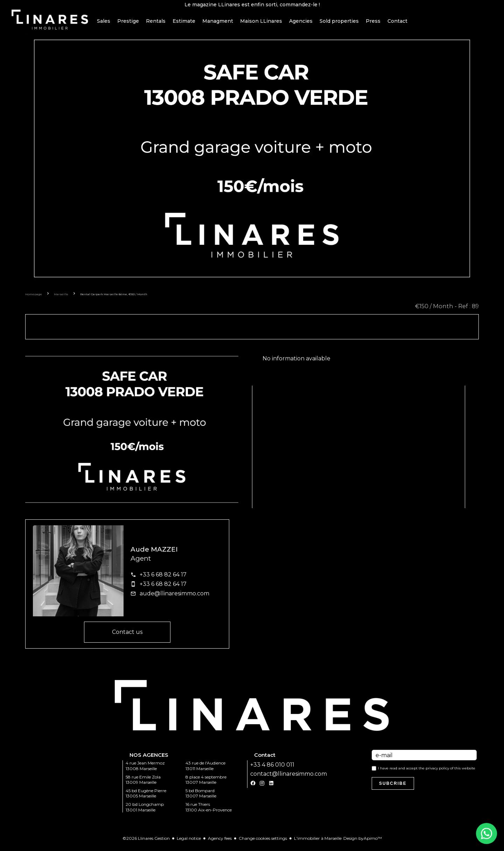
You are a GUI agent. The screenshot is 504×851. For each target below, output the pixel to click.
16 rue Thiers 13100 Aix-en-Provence (209, 812)
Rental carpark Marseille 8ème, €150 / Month (114, 299)
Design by (363, 843)
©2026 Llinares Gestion (146, 843)
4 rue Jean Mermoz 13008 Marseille (145, 770)
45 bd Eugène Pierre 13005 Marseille (146, 798)
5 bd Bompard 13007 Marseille (201, 798)
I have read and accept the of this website (427, 773)
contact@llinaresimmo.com (289, 778)
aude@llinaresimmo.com (174, 598)
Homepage (34, 299)
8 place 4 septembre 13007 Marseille (206, 784)
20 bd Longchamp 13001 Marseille (145, 812)
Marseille (61, 299)
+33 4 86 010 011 (272, 769)
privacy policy (437, 773)
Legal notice (189, 843)
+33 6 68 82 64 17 (163, 579)
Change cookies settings (263, 843)
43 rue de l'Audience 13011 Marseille (205, 770)
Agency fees (220, 843)
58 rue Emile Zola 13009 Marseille (143, 784)
